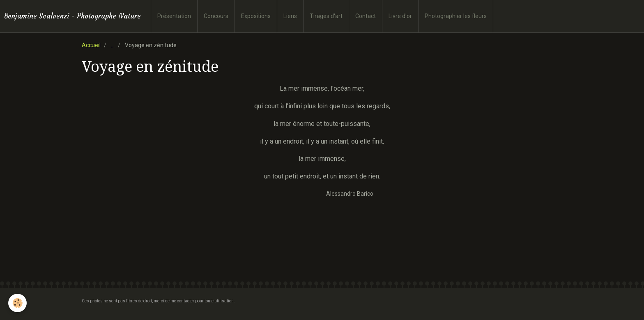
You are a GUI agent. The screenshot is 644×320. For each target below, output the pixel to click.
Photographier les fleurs (456, 16)
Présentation (174, 16)
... (113, 45)
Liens (290, 16)
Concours (216, 16)
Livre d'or (400, 16)
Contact (366, 16)
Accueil (91, 45)
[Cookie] (17, 303)
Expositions (256, 16)
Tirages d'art (326, 16)
